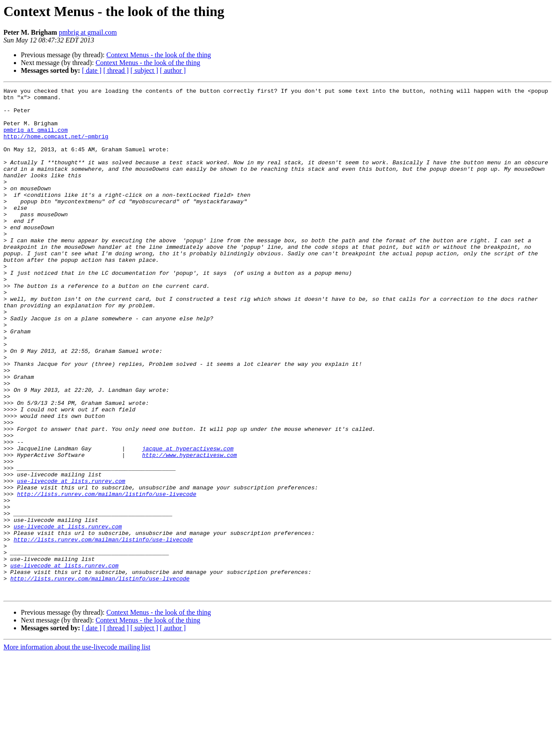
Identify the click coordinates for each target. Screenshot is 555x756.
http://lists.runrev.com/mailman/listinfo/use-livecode (106, 576)
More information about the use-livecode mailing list (77, 748)
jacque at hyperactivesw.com (188, 521)
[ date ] (92, 70)
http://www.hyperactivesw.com (189, 529)
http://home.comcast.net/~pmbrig (56, 147)
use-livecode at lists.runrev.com (71, 560)
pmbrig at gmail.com (88, 32)
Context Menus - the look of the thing (158, 55)
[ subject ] (144, 70)
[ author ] (173, 70)
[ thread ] (116, 70)
